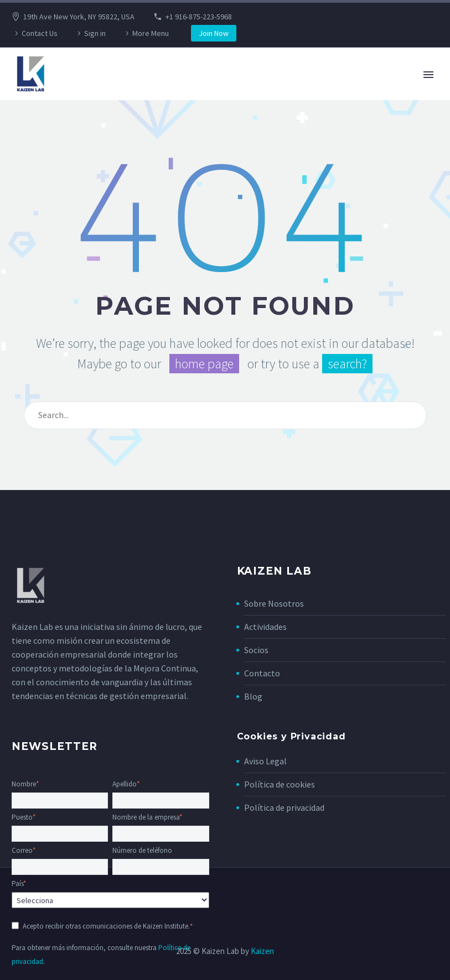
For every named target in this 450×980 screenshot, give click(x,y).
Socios (256, 650)
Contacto (262, 673)
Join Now (214, 33)
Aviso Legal (265, 761)
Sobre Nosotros (274, 603)
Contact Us (40, 33)
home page (204, 364)
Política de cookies (280, 784)
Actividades (265, 627)
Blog (253, 696)
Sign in (95, 33)
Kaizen (262, 951)
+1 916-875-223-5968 (199, 17)
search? (347, 364)
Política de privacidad (284, 807)
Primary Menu (428, 75)
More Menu (151, 33)
